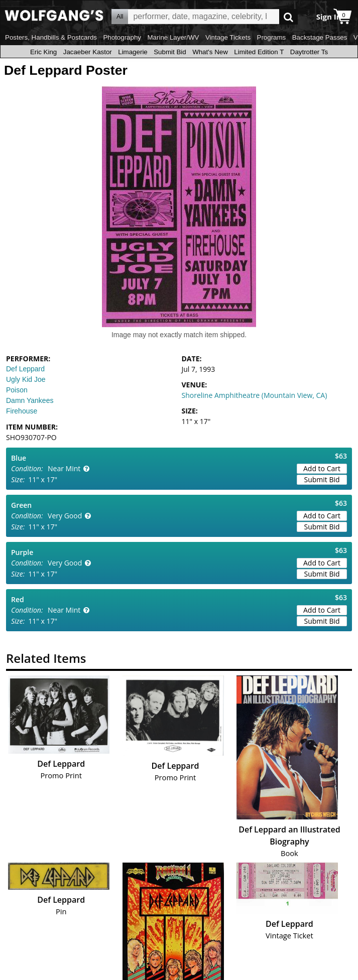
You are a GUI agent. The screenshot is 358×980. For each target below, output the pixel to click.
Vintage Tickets (228, 37)
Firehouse (22, 411)
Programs (272, 37)
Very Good (65, 516)
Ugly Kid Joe (26, 379)
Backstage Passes (320, 37)
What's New (210, 52)
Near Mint (64, 468)
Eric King (43, 52)
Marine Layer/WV (173, 37)
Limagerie (133, 52)
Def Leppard (25, 369)
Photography (122, 37)
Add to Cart (322, 468)
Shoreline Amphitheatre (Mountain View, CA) (255, 395)
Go (288, 17)
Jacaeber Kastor (88, 52)
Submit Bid (170, 52)
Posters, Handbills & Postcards (51, 37)
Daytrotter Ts (309, 52)
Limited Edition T (259, 52)
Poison (17, 390)
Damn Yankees (30, 400)
